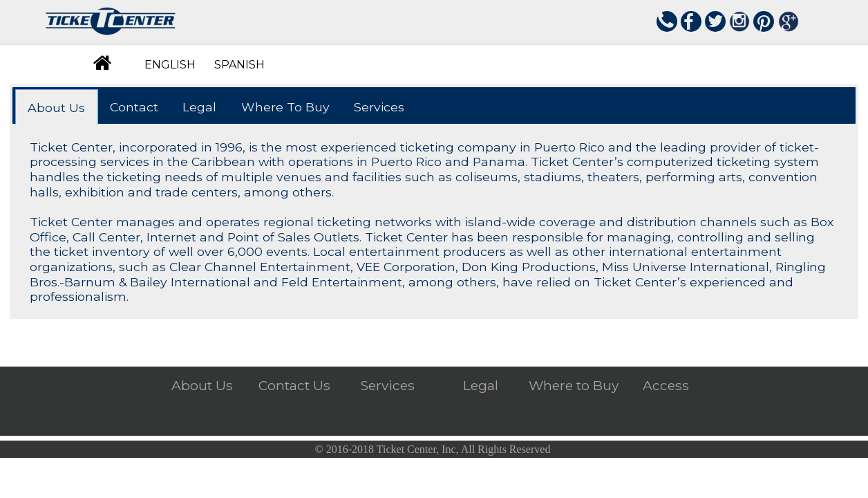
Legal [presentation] (199, 107)
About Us (202, 386)
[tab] (57, 107)
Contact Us (294, 386)
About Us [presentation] (56, 108)
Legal (481, 386)
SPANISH (239, 65)
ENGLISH (170, 65)
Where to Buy (574, 386)
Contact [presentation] (134, 107)
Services (387, 386)
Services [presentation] (379, 107)
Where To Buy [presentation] (285, 107)
